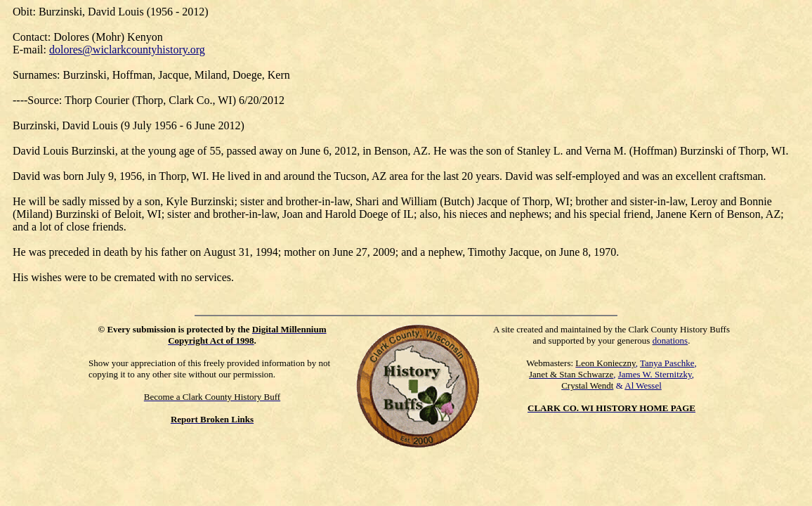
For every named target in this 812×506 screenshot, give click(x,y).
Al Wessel (643, 385)
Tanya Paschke (667, 363)
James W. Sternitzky (655, 374)
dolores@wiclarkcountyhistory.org (127, 50)
